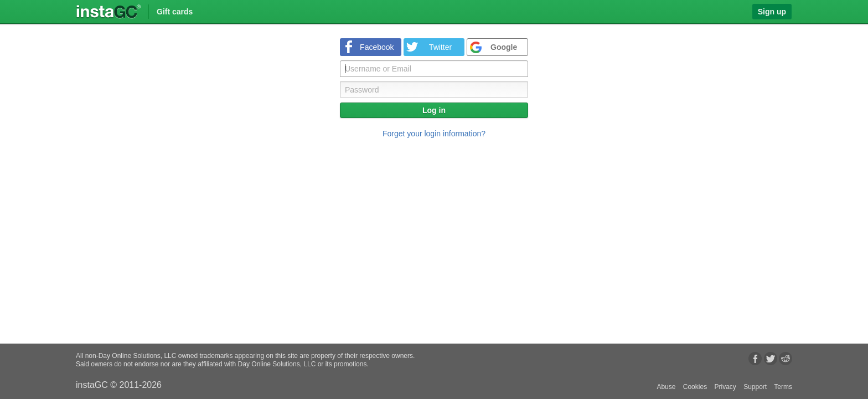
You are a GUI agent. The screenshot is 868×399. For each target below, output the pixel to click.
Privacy (725, 387)
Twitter (440, 47)
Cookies (695, 387)
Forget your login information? (434, 134)
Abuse (666, 387)
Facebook (377, 47)
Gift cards (175, 12)
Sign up (772, 12)
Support (755, 387)
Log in (434, 110)
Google (504, 47)
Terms (783, 387)
